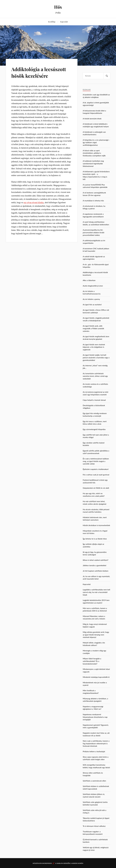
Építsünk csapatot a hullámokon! (96, 469)
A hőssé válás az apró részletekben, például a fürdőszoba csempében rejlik (94, 153)
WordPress (47, 863)
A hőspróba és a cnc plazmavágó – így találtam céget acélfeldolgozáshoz (96, 142)
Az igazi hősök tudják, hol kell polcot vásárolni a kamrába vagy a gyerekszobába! (96, 357)
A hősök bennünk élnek (92, 119)
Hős (58, 7)
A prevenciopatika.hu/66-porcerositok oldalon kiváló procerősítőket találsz (93, 232)
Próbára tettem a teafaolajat (94, 751)
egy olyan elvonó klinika (34, 203)
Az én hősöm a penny (91, 299)
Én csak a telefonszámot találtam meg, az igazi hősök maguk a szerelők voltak (96, 461)
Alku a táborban (89, 280)
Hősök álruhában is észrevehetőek (96, 525)
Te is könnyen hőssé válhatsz (94, 826)
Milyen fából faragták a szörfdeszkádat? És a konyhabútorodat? (92, 661)
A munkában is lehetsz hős (93, 201)
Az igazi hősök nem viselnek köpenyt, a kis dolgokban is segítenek (94, 347)
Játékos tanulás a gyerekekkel (94, 565)
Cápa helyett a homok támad (94, 400)
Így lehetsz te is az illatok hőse (95, 539)
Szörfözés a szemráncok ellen (94, 781)
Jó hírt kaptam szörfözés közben (95, 571)
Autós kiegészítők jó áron (93, 286)
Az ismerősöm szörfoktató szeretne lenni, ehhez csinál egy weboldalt (95, 376)
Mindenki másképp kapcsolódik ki (96, 677)
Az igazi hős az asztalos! (92, 304)
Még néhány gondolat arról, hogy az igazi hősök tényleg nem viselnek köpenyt (96, 635)
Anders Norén (77, 863)
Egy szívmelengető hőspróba (94, 429)
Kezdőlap (52, 22)
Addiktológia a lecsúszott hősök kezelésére (40, 72)
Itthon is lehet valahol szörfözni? (95, 560)
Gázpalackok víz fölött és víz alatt (96, 488)
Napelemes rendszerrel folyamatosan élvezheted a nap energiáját (95, 717)
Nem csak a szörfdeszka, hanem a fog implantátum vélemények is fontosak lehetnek (96, 743)
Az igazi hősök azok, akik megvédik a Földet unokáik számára (93, 328)
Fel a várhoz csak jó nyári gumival (96, 475)
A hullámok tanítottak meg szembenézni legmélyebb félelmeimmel (93, 163)
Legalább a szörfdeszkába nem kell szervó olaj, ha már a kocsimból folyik (96, 592)
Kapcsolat (64, 22)
